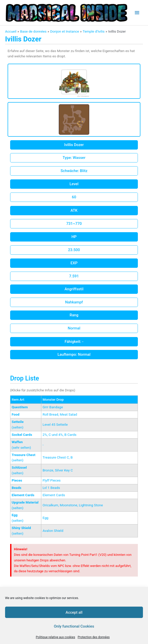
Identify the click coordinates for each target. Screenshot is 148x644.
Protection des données (94, 637)
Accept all (74, 612)
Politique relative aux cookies (55, 637)
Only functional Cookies (74, 626)
